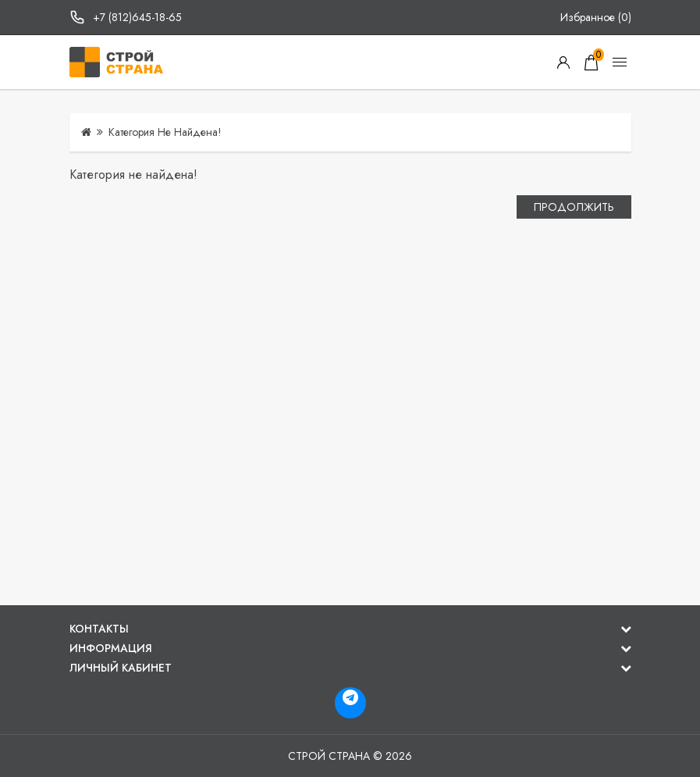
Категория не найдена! (165, 132)
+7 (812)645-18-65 (137, 17)
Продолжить (574, 207)
